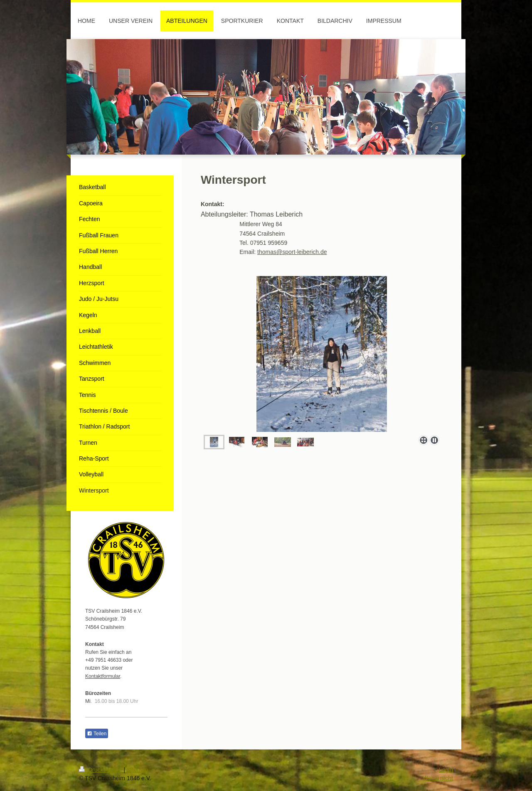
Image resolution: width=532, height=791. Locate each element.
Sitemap (137, 770)
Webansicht (438, 778)
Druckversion (101, 770)
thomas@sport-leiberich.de (292, 252)
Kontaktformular (103, 676)
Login (446, 770)
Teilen (97, 734)
